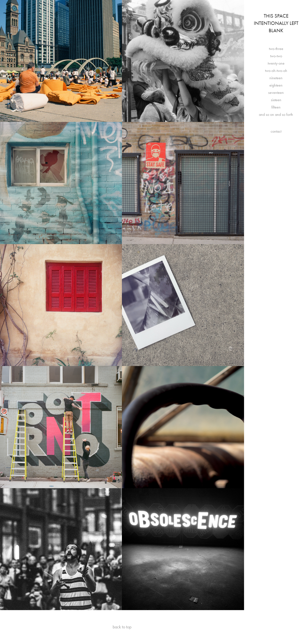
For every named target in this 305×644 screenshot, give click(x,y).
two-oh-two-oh (276, 71)
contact (276, 131)
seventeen (276, 93)
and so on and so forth (276, 114)
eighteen (276, 85)
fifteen (276, 107)
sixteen (276, 100)
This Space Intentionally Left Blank (277, 23)
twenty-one (276, 63)
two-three (276, 49)
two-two (276, 56)
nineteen (276, 78)
